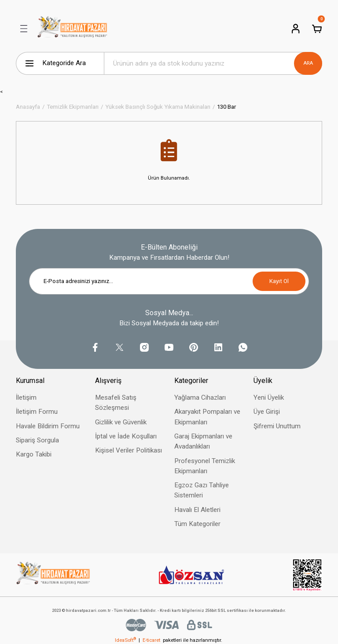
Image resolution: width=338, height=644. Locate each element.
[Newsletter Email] (169, 281)
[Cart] (317, 29)
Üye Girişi (267, 412)
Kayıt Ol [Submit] (279, 281)
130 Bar (226, 107)
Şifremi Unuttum (277, 426)
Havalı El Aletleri (197, 510)
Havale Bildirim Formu (48, 426)
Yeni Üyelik (269, 397)
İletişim (26, 397)
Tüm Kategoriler (197, 524)
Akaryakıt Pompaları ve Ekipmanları (207, 417)
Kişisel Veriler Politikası (129, 450)
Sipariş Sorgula (37, 440)
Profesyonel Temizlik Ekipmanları (205, 466)
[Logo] (72, 29)
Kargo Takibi (34, 454)
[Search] (213, 63)
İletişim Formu (37, 412)
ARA (308, 63)
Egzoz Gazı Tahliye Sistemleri (202, 490)
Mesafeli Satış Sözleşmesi (116, 403)
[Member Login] (296, 29)
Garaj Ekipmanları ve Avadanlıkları (203, 441)
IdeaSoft (125, 640)
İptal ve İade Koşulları (126, 436)
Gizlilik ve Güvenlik (121, 422)
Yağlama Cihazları (200, 397)
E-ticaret (151, 640)
